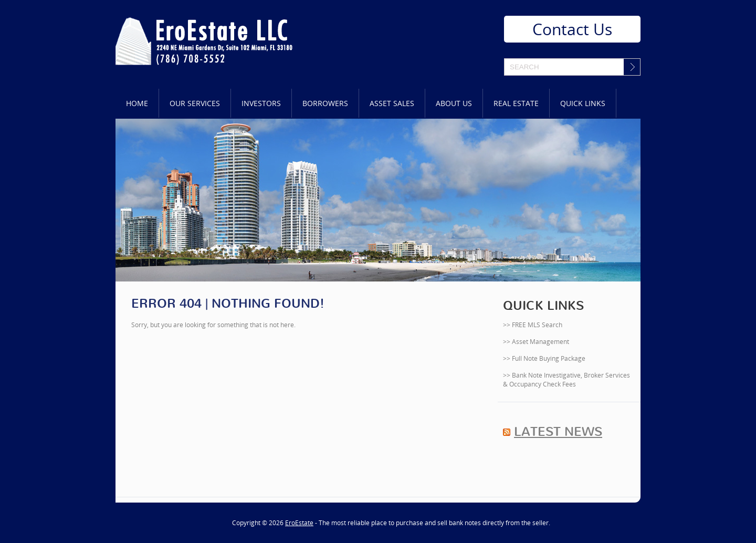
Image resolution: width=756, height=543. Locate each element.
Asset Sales (392, 103)
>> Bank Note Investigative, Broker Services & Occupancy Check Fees (566, 380)
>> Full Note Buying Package (544, 358)
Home (137, 103)
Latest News (558, 432)
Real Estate (516, 103)
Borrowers (325, 103)
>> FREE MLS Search (533, 325)
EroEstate (299, 523)
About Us (454, 103)
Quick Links (583, 103)
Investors (261, 103)
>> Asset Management (536, 342)
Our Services (195, 103)
